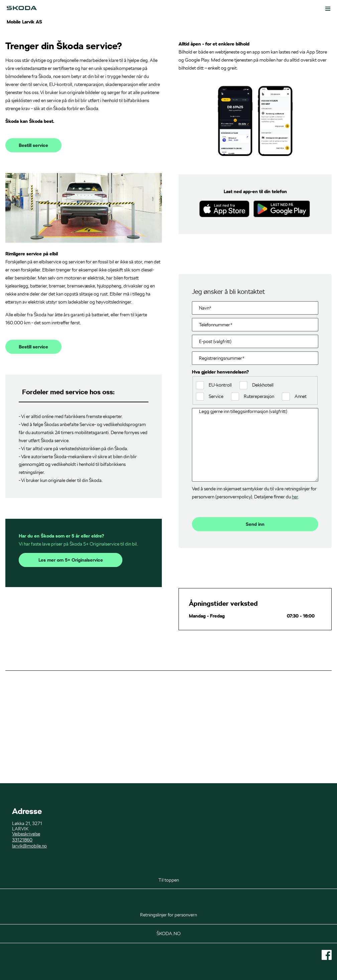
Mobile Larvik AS (24, 22)
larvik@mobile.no (29, 846)
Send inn (255, 617)
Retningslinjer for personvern (168, 915)
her (295, 589)
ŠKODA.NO (168, 933)
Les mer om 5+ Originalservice (71, 653)
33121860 (22, 840)
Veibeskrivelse (26, 834)
